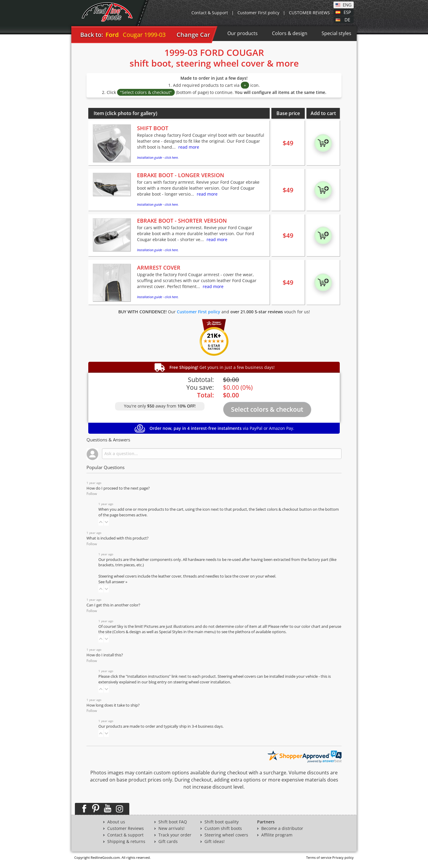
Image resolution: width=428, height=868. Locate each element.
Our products (243, 33)
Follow (92, 494)
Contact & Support (210, 13)
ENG (347, 4)
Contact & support (125, 835)
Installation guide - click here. (158, 157)
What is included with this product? (118, 538)
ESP (347, 12)
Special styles (336, 33)
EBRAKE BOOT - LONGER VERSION (181, 175)
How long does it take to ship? (113, 705)
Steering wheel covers (226, 835)
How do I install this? (105, 655)
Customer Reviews (126, 828)
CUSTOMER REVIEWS (309, 13)
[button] (101, 522)
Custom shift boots (223, 828)
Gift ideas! (215, 842)
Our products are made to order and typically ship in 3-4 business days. (161, 726)
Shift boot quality (222, 822)
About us (116, 822)
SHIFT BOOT (153, 128)
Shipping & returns (126, 842)
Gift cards (168, 842)
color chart (311, 626)
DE (347, 19)
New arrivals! (171, 828)
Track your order (175, 835)
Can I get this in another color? (113, 605)
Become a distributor (282, 828)
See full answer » (113, 582)
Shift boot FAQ (173, 822)
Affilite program (277, 835)
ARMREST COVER (159, 268)
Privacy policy (343, 857)
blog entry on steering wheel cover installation (189, 682)
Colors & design (290, 33)
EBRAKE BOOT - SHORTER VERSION (182, 221)
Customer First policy (258, 13)
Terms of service (319, 857)
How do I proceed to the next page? (118, 488)
